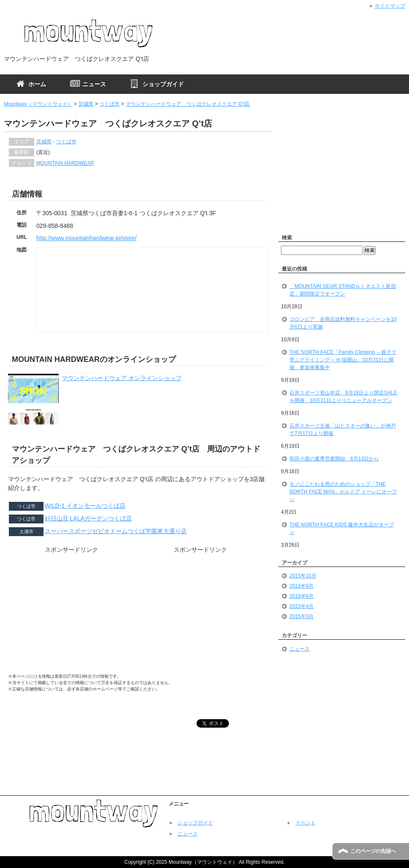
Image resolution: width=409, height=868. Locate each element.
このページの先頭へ (373, 851)
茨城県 (86, 104)
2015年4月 (301, 606)
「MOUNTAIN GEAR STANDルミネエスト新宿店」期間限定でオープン (343, 290)
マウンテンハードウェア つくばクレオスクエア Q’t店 (188, 104)
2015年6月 (301, 596)
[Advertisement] (71, 616)
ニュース (300, 649)
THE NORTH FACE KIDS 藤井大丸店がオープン (342, 528)
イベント (305, 823)
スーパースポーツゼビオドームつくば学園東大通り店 (116, 531)
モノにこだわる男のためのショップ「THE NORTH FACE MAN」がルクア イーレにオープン (343, 492)
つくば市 (109, 104)
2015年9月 (301, 586)
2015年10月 (303, 576)
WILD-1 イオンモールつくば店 (85, 506)
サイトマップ (390, 6)
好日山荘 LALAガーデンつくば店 (88, 518)
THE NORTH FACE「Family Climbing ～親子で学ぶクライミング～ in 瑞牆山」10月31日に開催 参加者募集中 (343, 360)
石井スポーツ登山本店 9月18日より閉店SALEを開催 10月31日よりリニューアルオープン (343, 397)
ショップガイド (195, 823)
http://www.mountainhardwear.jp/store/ (86, 238)
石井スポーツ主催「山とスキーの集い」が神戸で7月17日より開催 (343, 430)
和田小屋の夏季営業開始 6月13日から (334, 459)
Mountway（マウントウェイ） (38, 104)
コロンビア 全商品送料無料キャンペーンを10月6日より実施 (343, 323)
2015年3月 (301, 616)
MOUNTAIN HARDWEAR (65, 163)
